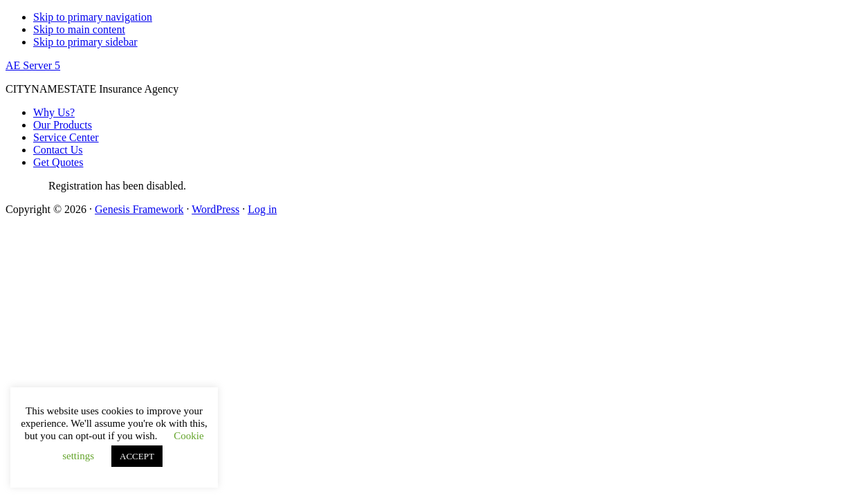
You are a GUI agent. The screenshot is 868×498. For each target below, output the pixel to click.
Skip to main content (79, 29)
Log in (262, 209)
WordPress (215, 209)
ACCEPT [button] (137, 456)
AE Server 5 (33, 65)
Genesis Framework (139, 209)
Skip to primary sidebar (85, 42)
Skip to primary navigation (93, 17)
